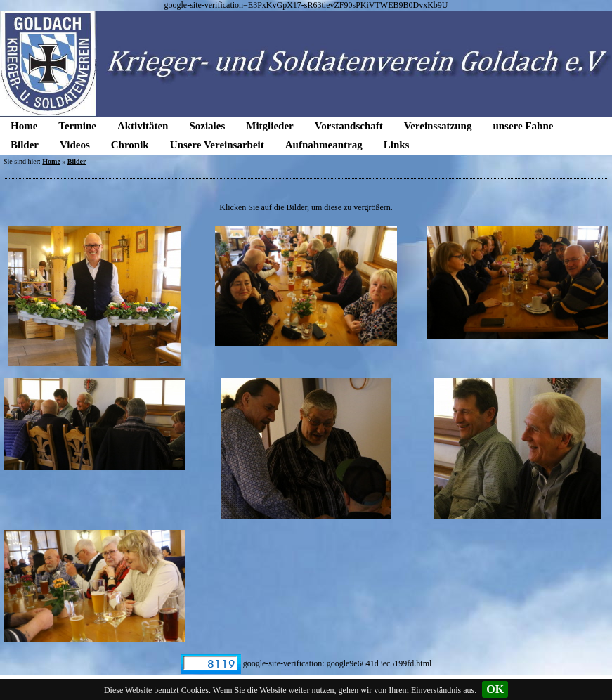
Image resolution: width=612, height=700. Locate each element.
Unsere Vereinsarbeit (217, 145)
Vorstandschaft (349, 126)
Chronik (130, 145)
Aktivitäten (143, 126)
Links (397, 145)
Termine (77, 126)
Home (24, 126)
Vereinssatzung (438, 126)
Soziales (207, 126)
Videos (75, 145)
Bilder (25, 145)
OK (495, 689)
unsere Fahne (523, 126)
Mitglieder (269, 126)
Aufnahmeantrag (324, 145)
